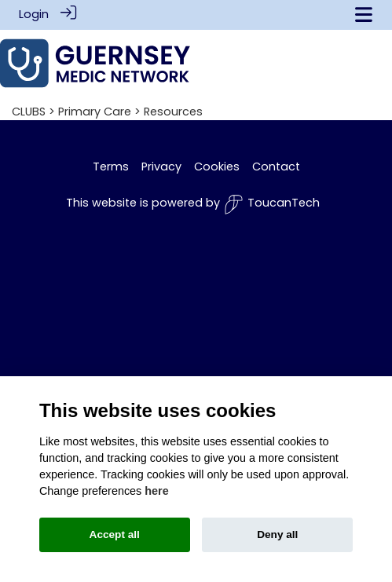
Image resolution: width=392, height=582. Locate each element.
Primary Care (95, 111)
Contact (276, 166)
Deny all (277, 534)
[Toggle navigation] (364, 15)
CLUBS (29, 111)
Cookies (217, 166)
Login (34, 14)
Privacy (161, 166)
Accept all (115, 534)
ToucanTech (272, 204)
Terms (111, 166)
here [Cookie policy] (156, 491)
